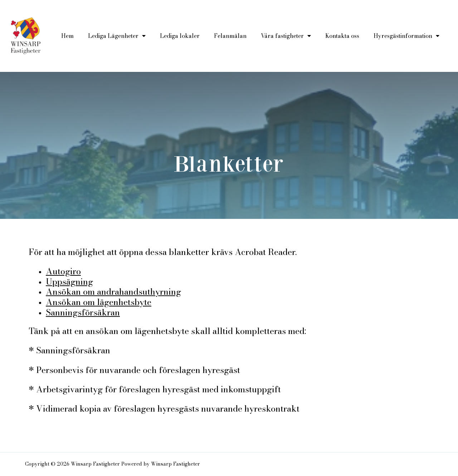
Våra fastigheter (286, 36)
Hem (67, 36)
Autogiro (63, 271)
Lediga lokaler (180, 36)
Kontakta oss (342, 36)
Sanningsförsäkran (83, 312)
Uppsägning (69, 282)
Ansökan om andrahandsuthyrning (113, 292)
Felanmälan (230, 36)
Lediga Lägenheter (117, 36)
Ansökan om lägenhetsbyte (99, 302)
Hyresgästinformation (406, 36)
